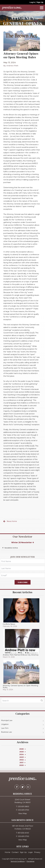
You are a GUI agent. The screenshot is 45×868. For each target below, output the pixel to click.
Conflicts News (9, 624)
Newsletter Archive (11, 548)
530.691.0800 (23, 806)
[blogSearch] (42, 700)
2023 (23, 757)
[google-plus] (28, 787)
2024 (23, 754)
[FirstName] (22, 561)
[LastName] (22, 568)
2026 (22, 749)
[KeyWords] (22, 700)
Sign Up (40, 2)
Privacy (37, 852)
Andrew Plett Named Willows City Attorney (21, 655)
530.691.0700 (24, 810)
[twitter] (22, 787)
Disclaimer (31, 861)
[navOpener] (42, 8)
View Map (23, 813)
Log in (32, 2)
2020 (22, 765)
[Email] (22, 575)
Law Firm (5, 728)
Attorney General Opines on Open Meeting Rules (20, 687)
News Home (12, 521)
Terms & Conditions (18, 861)
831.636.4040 (23, 833)
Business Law (7, 732)
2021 (22, 763)
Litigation (5, 724)
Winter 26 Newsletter (23, 542)
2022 (23, 760)
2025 (23, 752)
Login (30, 852)
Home (8, 852)
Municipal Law (7, 720)
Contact (15, 852)
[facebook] (17, 787)
